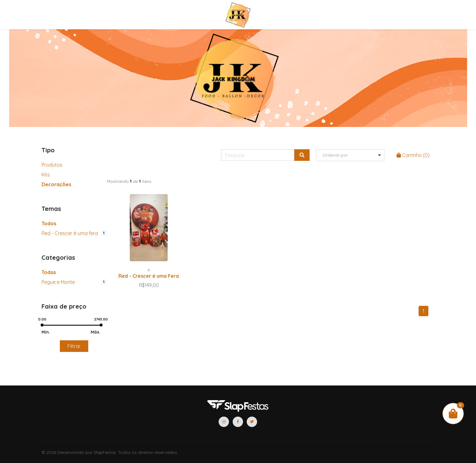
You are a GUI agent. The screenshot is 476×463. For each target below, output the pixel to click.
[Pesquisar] (258, 155)
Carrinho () (413, 155)
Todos (49, 223)
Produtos (52, 165)
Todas (49, 272)
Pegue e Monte (58, 282)
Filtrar (74, 346)
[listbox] (350, 155)
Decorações (56, 184)
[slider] (42, 325)
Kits (46, 175)
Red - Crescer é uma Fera (149, 276)
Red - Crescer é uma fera (70, 233)
